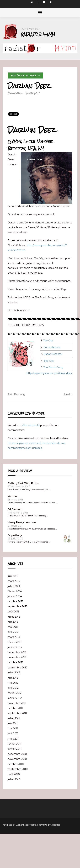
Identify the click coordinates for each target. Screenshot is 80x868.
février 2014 (15, 591)
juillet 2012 (14, 673)
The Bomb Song (53, 367)
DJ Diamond (15, 509)
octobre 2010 (16, 764)
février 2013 (15, 642)
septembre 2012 (18, 668)
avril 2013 (13, 632)
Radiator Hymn (38, 34)
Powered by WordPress (15, 825)
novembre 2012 (17, 657)
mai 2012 (13, 683)
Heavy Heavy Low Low (22, 522)
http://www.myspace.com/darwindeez (49, 373)
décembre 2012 (17, 652)
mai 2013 (13, 627)
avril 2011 (13, 734)
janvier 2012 (15, 698)
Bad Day (49, 361)
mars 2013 (14, 637)
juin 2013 (13, 622)
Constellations (52, 347)
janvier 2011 (15, 749)
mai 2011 (13, 729)
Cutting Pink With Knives (24, 483)
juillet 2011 (14, 718)
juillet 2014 (14, 586)
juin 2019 (13, 576)
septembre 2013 (18, 606)
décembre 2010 (17, 754)
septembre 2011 (17, 713)
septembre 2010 (18, 769)
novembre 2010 (17, 759)
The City (48, 341)
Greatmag (42, 825)
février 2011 (14, 744)
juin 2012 (13, 678)
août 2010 (14, 774)
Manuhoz (14, 93)
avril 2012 (13, 688)
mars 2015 (14, 581)
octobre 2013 (16, 601)
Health (68, 394)
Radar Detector (53, 354)
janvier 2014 (15, 596)
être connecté (31, 425)
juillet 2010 (14, 779)
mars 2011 (14, 739)
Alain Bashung (16, 394)
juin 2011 (13, 723)
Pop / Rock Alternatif (25, 75)
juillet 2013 (14, 617)
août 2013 (14, 612)
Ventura (13, 496)
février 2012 (15, 693)
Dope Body (15, 535)
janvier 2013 (15, 647)
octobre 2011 (15, 708)
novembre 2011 (17, 703)
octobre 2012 (16, 662)
